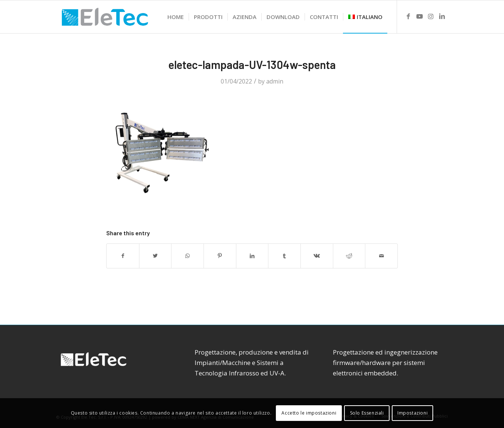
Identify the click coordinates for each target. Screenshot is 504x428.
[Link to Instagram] (431, 16)
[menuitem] (176, 17)
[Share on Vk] (317, 256)
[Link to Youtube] (420, 16)
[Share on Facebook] (123, 256)
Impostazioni (412, 413)
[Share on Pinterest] (220, 256)
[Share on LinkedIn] (252, 256)
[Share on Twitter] (155, 256)
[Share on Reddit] (349, 256)
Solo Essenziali (367, 413)
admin (275, 81)
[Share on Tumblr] (284, 256)
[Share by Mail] (381, 256)
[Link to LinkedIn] (442, 16)
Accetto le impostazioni (309, 413)
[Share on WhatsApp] (188, 256)
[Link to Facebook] (409, 16)
